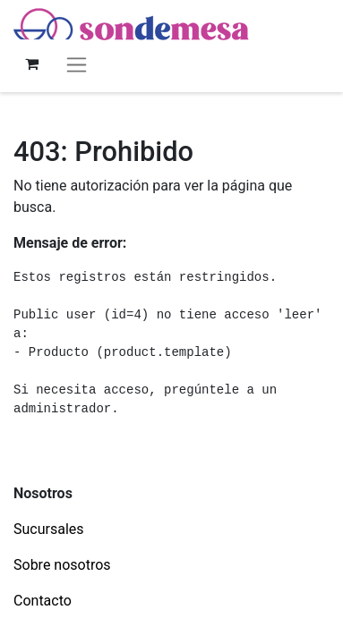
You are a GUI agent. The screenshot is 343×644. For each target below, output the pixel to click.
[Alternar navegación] (77, 64)
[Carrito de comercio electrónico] (31, 64)
